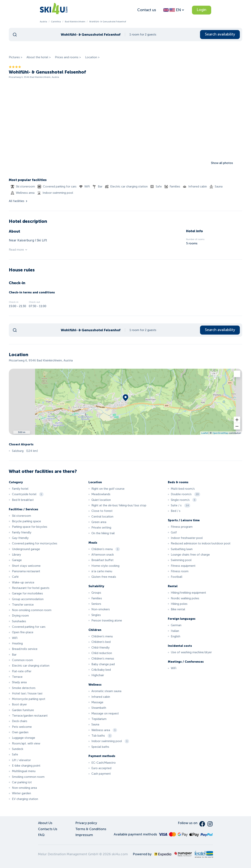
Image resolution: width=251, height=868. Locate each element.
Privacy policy (86, 823)
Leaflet (205, 433)
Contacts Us (48, 829)
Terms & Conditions (91, 829)
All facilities (18, 201)
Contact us (147, 10)
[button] (237, 420)
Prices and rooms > (68, 57)
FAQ (41, 835)
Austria (43, 22)
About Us (45, 823)
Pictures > (16, 57)
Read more (18, 250)
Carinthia (56, 22)
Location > (92, 57)
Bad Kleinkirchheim (75, 22)
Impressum (84, 835)
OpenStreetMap (220, 433)
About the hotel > (39, 57)
